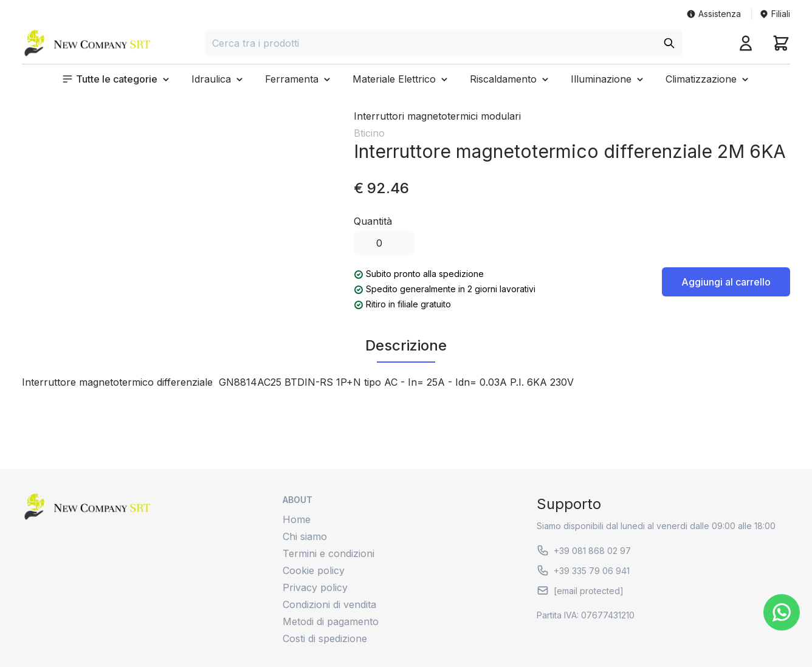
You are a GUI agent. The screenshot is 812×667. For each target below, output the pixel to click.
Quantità (373, 221)
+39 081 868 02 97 (584, 550)
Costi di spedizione (325, 638)
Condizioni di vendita (329, 604)
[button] (117, 79)
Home (297, 519)
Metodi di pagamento (331, 621)
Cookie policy (314, 570)
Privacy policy (315, 587)
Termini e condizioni (329, 553)
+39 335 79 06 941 (583, 570)
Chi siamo (305, 536)
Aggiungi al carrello (726, 282)
